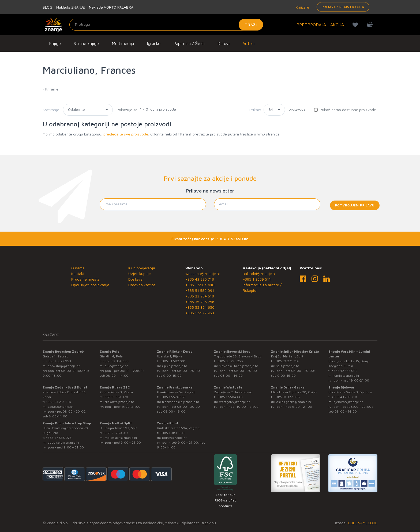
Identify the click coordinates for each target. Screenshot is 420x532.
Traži (251, 24)
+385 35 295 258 (200, 302)
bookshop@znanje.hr (64, 366)
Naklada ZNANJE (71, 7)
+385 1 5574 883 (173, 397)
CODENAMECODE (363, 523)
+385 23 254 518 (200, 296)
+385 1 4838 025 (59, 438)
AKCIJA (337, 25)
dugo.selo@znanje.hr (64, 442)
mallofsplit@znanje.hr (121, 438)
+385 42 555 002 (344, 371)
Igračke (154, 43)
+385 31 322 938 (287, 397)
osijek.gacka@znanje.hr (294, 402)
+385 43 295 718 (200, 279)
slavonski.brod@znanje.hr (239, 366)
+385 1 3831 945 (173, 433)
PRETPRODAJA (311, 25)
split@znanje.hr (288, 366)
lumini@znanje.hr (346, 376)
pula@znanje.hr (116, 366)
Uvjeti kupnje (140, 273)
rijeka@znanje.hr (175, 366)
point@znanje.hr (174, 438)
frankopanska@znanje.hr (181, 402)
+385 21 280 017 (116, 433)
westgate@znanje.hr (235, 402)
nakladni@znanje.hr (259, 273)
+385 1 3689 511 (257, 279)
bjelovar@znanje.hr (348, 402)
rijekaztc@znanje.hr (119, 402)
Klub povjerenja (142, 268)
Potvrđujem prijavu (355, 205)
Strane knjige (86, 43)
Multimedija (123, 43)
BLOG (47, 7)
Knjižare (302, 7)
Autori (248, 43)
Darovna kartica (142, 285)
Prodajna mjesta (85, 279)
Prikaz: (255, 110)
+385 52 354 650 (200, 307)
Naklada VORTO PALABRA (111, 7)
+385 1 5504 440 (200, 285)
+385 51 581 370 (115, 397)
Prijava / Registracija (343, 7)
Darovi (224, 43)
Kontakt (78, 273)
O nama (78, 268)
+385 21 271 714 (286, 361)
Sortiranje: (52, 110)
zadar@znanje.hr (60, 407)
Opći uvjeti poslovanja (90, 285)
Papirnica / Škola (189, 43)
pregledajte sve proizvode (126, 134)
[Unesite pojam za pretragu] (166, 25)
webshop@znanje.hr (203, 273)
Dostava (135, 279)
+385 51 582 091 (200, 290)
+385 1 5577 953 (200, 313)
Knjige (55, 43)
